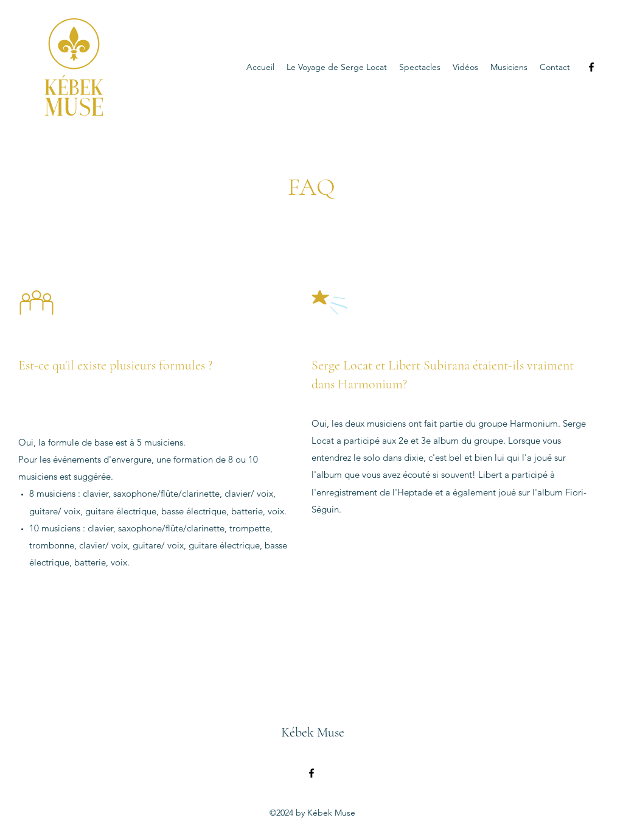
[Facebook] (591, 67)
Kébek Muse (313, 732)
